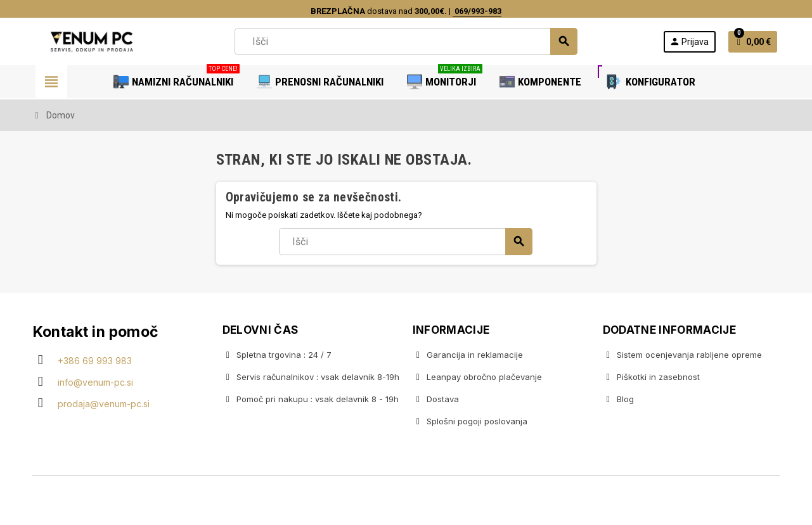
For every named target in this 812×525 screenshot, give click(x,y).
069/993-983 (477, 11)
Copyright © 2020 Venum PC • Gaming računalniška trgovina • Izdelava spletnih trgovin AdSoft (406, 502)
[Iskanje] (406, 41)
